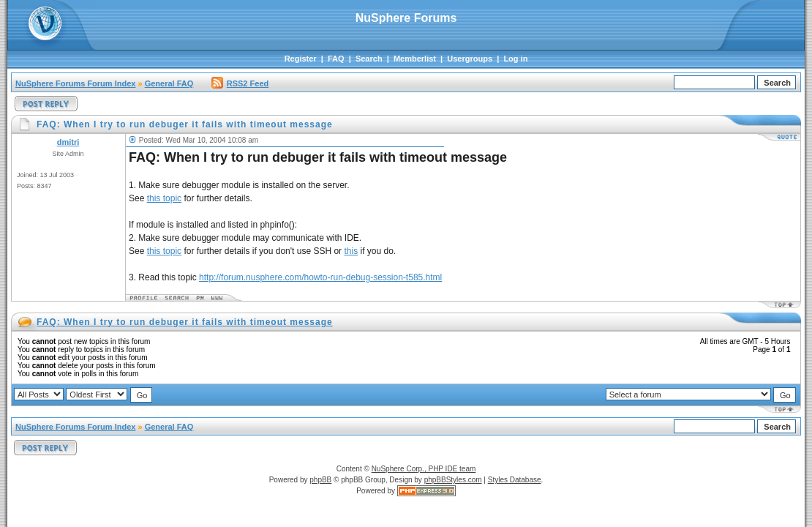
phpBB (320, 480)
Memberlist (415, 59)
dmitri (68, 142)
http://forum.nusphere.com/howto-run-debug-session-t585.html (320, 277)
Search (369, 59)
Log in (515, 59)
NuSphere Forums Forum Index (75, 83)
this (351, 251)
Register (301, 59)
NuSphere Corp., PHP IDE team (424, 469)
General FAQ (169, 83)
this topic (164, 198)
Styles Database (515, 480)
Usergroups (470, 59)
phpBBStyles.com (453, 480)
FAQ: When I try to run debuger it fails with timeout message (185, 322)
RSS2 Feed (240, 83)
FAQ (336, 59)
